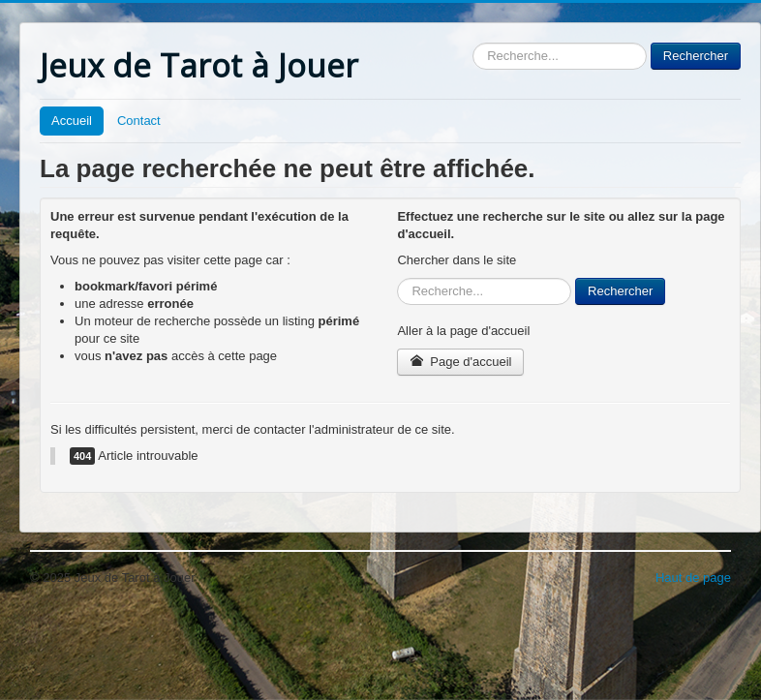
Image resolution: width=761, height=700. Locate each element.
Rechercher (473, 43)
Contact (139, 121)
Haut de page (693, 578)
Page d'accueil (460, 362)
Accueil (72, 121)
